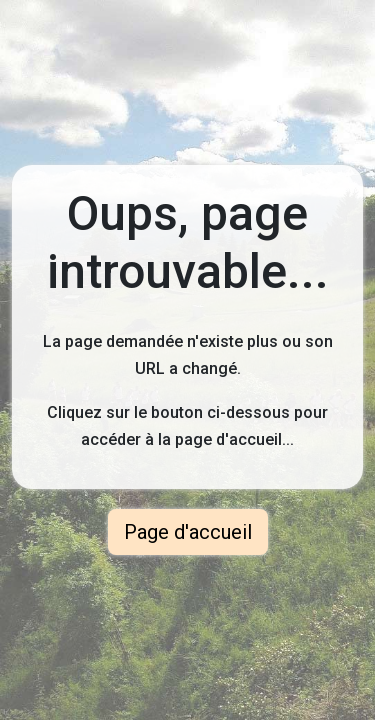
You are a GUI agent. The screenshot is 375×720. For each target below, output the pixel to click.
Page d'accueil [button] (188, 532)
